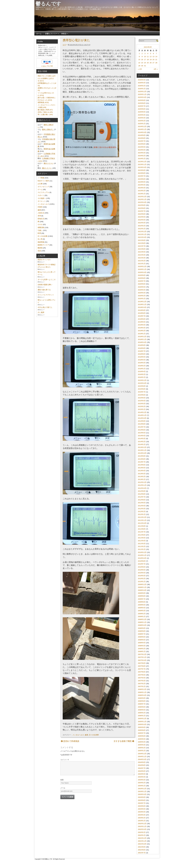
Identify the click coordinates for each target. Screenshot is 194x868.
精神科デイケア (43, 245)
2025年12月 (142, 92)
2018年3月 (142, 363)
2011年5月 (142, 538)
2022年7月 (142, 211)
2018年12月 (142, 337)
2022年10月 (142, 202)
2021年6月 (142, 249)
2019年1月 (142, 334)
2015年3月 (142, 404)
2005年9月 (142, 727)
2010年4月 (142, 573)
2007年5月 (142, 675)
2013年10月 (142, 453)
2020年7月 (142, 281)
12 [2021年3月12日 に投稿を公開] (151, 57)
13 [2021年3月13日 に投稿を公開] (153, 57)
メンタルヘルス (78, 735)
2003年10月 (142, 794)
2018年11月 (142, 339)
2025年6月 (142, 109)
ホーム (39, 34)
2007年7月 (142, 669)
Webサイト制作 (43, 181)
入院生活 (41, 213)
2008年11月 (142, 622)
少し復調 (41, 312)
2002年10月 (142, 829)
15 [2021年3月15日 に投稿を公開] (139, 60)
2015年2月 (142, 406)
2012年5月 (142, 503)
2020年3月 (142, 293)
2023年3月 (142, 188)
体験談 (64, 34)
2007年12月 (142, 654)
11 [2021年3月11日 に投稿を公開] (148, 57)
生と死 (40, 239)
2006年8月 (142, 701)
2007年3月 (142, 681)
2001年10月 (142, 844)
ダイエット (42, 201)
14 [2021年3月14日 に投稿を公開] (156, 57)
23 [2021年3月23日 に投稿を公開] (142, 63)
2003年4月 (142, 812)
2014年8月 (142, 424)
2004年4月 (142, 777)
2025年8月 (142, 103)
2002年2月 (142, 832)
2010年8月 (142, 561)
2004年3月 (142, 780)
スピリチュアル (43, 192)
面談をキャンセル (44, 260)
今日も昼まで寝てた (45, 307)
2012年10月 (142, 488)
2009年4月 (142, 608)
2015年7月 (142, 392)
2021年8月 (142, 243)
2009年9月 (142, 593)
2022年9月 (142, 205)
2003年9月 (142, 797)
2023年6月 (142, 179)
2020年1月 (142, 299)
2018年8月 (142, 348)
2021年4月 (142, 255)
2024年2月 (142, 156)
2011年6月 (142, 535)
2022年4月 (142, 220)
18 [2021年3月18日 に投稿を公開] (148, 60)
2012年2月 (142, 511)
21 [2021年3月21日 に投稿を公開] (156, 60)
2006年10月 (142, 695)
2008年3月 (142, 646)
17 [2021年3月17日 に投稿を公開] (145, 60)
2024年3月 (142, 153)
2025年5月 (142, 112)
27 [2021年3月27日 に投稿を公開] (153, 63)
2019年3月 (142, 328)
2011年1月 (142, 549)
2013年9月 (142, 456)
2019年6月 (142, 319)
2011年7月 (142, 532)
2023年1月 (142, 194)
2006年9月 (142, 698)
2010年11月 (142, 555)
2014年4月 (142, 436)
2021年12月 (142, 231)
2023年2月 (142, 191)
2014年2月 (142, 442)
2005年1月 (142, 751)
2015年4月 (142, 401)
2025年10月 (142, 97)
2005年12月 (142, 719)
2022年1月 (142, 229)
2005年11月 (142, 722)
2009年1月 (142, 617)
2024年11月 (142, 129)
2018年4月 (142, 360)
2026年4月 (142, 80)
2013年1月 (142, 479)
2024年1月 (142, 159)
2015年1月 (142, 409)
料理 (39, 233)
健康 (86, 735)
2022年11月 (142, 199)
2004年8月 (142, 765)
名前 (62, 780)
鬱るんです (48, 4)
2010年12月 (142, 552)
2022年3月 (142, 223)
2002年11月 (142, 826)
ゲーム (40, 189)
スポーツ (41, 195)
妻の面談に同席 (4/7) (45, 110)
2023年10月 (142, 167)
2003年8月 (142, 800)
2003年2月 (142, 818)
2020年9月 (142, 275)
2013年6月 (142, 465)
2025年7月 (142, 106)
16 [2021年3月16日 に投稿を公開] (142, 60)
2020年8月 (142, 278)
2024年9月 (142, 135)
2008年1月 (142, 651)
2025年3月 (142, 118)
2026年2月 (142, 86)
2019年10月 (142, 307)
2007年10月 (142, 660)
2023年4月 (142, 185)
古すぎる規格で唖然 (124, 741)
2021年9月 (142, 240)
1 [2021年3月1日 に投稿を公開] (139, 54)
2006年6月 (142, 707)
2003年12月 (142, 789)
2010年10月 (142, 558)
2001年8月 (142, 850)
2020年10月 (142, 272)
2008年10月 (142, 625)
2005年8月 (142, 730)
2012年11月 (142, 485)
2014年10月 (142, 418)
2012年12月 (142, 482)
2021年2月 (142, 261)
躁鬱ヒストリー (51, 34)
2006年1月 (142, 716)
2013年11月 (142, 450)
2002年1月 (142, 835)
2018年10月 (142, 342)
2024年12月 (142, 126)
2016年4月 (142, 371)
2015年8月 (142, 389)
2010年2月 (142, 579)
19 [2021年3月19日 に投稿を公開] (151, 60)
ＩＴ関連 (41, 178)
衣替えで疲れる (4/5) (45, 112)
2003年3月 (142, 815)
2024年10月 (142, 132)
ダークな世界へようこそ (47, 280)
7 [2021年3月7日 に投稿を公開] (156, 54)
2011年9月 (142, 526)
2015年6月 (142, 395)
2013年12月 (142, 447)
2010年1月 (142, 582)
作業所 (40, 207)
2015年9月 (142, 386)
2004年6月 (142, 771)
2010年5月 (142, 570)
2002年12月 (142, 824)
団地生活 (41, 219)
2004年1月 (142, 786)
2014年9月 (142, 421)
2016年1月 (142, 377)
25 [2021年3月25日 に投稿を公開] (148, 63)
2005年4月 (142, 742)
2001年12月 (142, 838)
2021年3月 (148, 47)
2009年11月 (142, 587)
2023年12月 (142, 162)
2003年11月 (142, 791)
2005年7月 (142, 733)
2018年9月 (142, 345)
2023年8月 (142, 173)
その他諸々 (42, 198)
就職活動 (41, 227)
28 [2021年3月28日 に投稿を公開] (156, 63)
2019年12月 (142, 302)
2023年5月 (142, 182)
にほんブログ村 (47, 66)
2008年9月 (142, 628)
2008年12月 (142, 619)
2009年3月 (142, 611)
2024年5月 (142, 147)
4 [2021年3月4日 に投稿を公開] (148, 54)
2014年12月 (142, 412)
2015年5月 (142, 398)
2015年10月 (142, 383)
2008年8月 (142, 631)
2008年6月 (142, 637)
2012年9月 (142, 491)
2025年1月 (142, 124)
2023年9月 (142, 170)
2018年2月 (142, 366)
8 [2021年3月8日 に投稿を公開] (139, 57)
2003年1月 (142, 821)
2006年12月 (142, 689)
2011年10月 (142, 523)
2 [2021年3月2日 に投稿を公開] (142, 54)
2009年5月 (142, 605)
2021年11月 (142, 234)
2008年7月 (142, 634)
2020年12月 (142, 266)
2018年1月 (142, 369)
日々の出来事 (94, 735)
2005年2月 (142, 748)
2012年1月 (142, 514)
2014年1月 (142, 444)
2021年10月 (142, 237)
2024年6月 (142, 144)
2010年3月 (142, 576)
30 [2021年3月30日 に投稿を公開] (142, 66)
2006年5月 (142, 710)
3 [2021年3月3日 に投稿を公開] (145, 54)
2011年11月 (142, 520)
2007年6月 (142, 672)
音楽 (39, 251)
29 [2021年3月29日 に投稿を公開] (139, 66)
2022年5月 (142, 217)
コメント (65, 760)
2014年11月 (142, 415)
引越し (40, 230)
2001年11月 (142, 841)
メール (63, 788)
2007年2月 (142, 684)
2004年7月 (142, 768)
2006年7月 (142, 704)
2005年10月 (142, 724)
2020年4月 (142, 290)
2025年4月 (142, 115)
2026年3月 (142, 83)
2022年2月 (142, 226)
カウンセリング (43, 187)
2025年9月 (142, 100)
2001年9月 (142, 847)
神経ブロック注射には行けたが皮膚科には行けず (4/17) (47, 78)
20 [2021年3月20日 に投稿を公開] (153, 60)
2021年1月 (142, 264)
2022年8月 (142, 208)
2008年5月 (142, 640)
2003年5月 (142, 809)
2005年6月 (142, 736)
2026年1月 (142, 89)
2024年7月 (142, 141)
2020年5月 (142, 287)
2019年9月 (142, 310)
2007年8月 (142, 666)
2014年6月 (142, 430)
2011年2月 (142, 546)
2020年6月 (142, 284)
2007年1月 (142, 686)
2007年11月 (142, 657)
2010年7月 (142, 564)
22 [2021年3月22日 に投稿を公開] (139, 63)
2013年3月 (142, 474)
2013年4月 (142, 471)
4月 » (156, 69)
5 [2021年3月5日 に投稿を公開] (151, 54)
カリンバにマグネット (46, 295)
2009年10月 (142, 590)
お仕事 (40, 184)
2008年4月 (142, 643)
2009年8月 (142, 596)
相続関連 (41, 242)
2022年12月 (142, 197)
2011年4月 (142, 541)
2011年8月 (142, 529)
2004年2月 (142, 783)
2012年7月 (142, 497)
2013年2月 (142, 477)
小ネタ (40, 224)
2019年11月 (142, 304)
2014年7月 (142, 427)
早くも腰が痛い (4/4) (45, 115)
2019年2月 (142, 331)
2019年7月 (142, 316)
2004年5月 (142, 774)
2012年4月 (142, 506)
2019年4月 (142, 325)
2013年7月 (142, 462)
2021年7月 (142, 246)
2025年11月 (142, 94)
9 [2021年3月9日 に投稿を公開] (142, 57)
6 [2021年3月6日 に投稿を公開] (153, 54)
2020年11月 (142, 269)
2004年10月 (142, 759)
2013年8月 (142, 459)
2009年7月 (142, 599)
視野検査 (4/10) (43, 102)
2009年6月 (142, 602)
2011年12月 (142, 517)
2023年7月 (142, 176)
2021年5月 (142, 252)
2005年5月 (142, 739)
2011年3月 (142, 544)
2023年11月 (142, 164)
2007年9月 (142, 663)
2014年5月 (142, 433)
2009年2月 (142, 614)
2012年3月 (142, 509)
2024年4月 (142, 150)
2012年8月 (142, 494)
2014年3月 (142, 439)
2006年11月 (142, 692)
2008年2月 (142, 649)
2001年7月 (142, 853)
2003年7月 (142, 803)
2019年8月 (142, 313)
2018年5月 (142, 357)
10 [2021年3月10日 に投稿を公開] (145, 57)
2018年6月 (142, 354)
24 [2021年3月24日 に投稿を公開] (145, 63)
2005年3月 (142, 745)
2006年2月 (142, 713)
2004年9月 (142, 762)
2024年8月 (142, 138)
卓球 (39, 216)
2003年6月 (142, 806)
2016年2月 (142, 374)
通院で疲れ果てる (44, 290)
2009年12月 (142, 584)
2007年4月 (142, 678)
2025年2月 (142, 121)
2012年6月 (142, 500)
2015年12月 (142, 380)
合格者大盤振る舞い (45, 285)
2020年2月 (142, 296)
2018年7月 (142, 351)
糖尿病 (40, 248)
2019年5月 (142, 322)
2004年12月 (142, 754)
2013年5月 (142, 468)
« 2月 (140, 69)
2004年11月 (142, 756)
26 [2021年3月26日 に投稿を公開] (151, 63)
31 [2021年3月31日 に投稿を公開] (145, 66)
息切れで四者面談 (70, 741)
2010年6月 (142, 567)
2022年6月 (142, 214)
